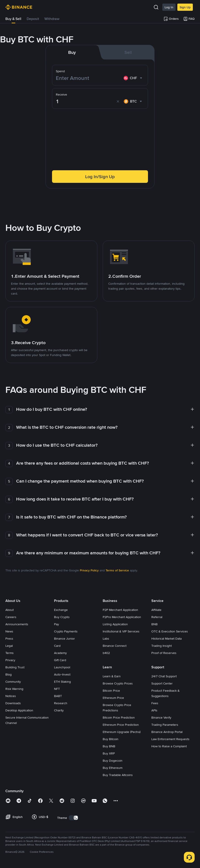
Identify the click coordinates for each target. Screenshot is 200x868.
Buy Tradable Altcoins (118, 775)
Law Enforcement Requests (170, 739)
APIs (154, 710)
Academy (60, 653)
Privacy (10, 660)
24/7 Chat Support (164, 676)
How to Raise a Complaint (169, 746)
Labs (106, 638)
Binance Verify (161, 717)
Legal (9, 646)
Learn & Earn (112, 676)
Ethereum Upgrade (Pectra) (122, 732)
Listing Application (115, 624)
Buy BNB (109, 746)
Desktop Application (19, 710)
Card (57, 646)
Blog (9, 674)
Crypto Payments (66, 631)
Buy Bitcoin (111, 739)
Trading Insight (162, 646)
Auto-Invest (62, 674)
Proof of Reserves (164, 653)
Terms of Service (117, 570)
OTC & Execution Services (170, 631)
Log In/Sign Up (100, 177)
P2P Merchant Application (120, 610)
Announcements (17, 624)
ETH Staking (62, 682)
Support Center (162, 683)
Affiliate (156, 610)
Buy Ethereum (113, 768)
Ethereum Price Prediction (121, 725)
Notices (11, 696)
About (10, 610)
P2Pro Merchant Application (122, 617)
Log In (169, 7)
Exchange (61, 610)
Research (61, 703)
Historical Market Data (166, 638)
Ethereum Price (113, 698)
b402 (106, 653)
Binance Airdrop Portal (167, 732)
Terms (10, 653)
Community (13, 682)
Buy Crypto (62, 617)
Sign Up (185, 7)
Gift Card (60, 660)
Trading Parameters (165, 725)
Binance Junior (64, 638)
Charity (59, 710)
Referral (157, 617)
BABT (58, 696)
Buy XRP (109, 753)
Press (9, 638)
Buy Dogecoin (113, 761)
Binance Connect (115, 646)
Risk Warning (14, 689)
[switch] (74, 818)
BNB (154, 624)
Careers (11, 617)
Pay (57, 624)
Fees (155, 703)
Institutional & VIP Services (121, 631)
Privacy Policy (89, 570)
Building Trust (15, 667)
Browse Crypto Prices (118, 683)
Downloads (13, 703)
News (9, 631)
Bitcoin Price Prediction (119, 717)
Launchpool (62, 667)
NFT (57, 689)
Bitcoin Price (111, 691)
